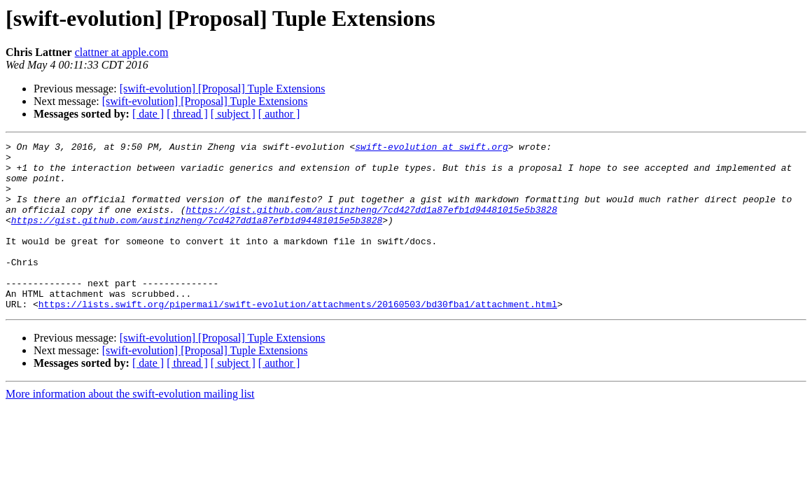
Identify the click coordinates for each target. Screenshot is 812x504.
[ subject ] (233, 114)
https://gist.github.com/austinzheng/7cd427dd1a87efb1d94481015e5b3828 (371, 224)
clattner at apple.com (122, 52)
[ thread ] (187, 114)
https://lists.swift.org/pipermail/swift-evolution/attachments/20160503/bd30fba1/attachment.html (298, 337)
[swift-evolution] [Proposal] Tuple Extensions (223, 89)
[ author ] (279, 114)
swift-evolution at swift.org (431, 148)
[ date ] (148, 114)
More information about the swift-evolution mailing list (130, 427)
